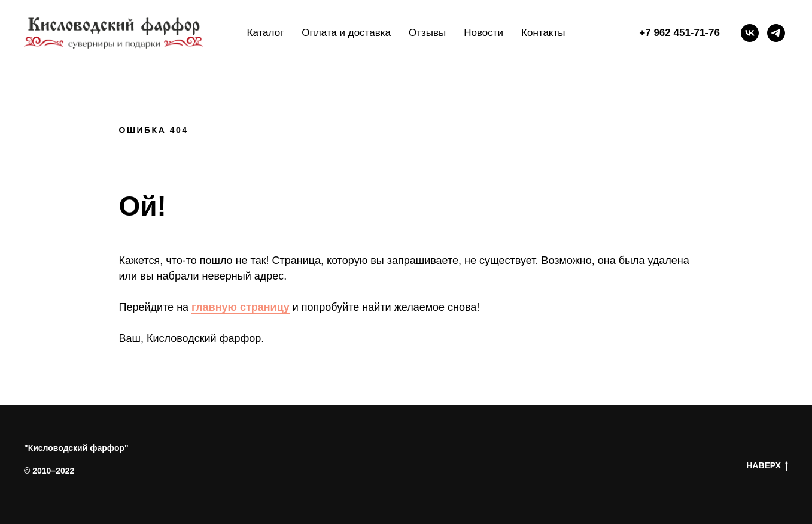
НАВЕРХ (767, 466)
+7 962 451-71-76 (679, 33)
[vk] (750, 33)
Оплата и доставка (346, 33)
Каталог (266, 33)
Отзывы (427, 33)
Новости (483, 33)
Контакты (543, 33)
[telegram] (776, 33)
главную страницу (241, 307)
